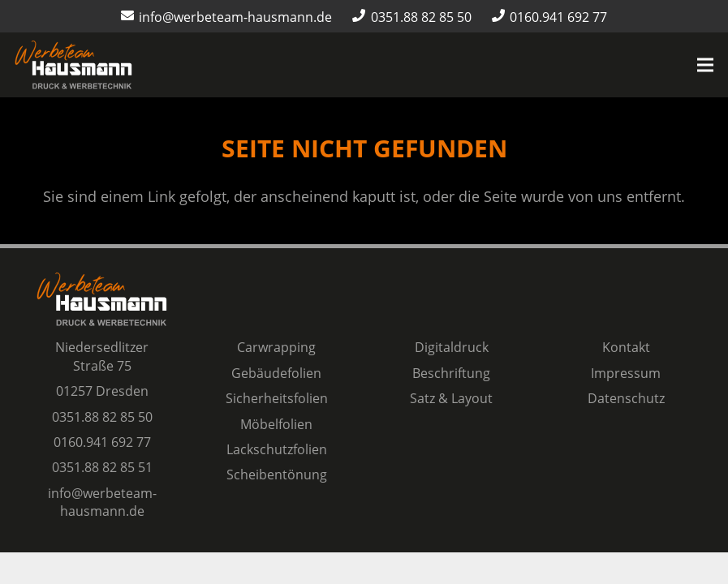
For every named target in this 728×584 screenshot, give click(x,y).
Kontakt (626, 347)
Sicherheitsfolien (277, 398)
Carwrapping (276, 347)
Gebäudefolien (276, 373)
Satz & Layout (451, 398)
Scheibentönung (277, 474)
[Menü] (706, 65)
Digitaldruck (452, 347)
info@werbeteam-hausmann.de (102, 502)
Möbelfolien (276, 424)
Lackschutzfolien (277, 449)
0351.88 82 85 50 (102, 417)
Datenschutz (626, 398)
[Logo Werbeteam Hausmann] (73, 65)
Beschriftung (451, 373)
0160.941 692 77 (102, 442)
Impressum (626, 373)
